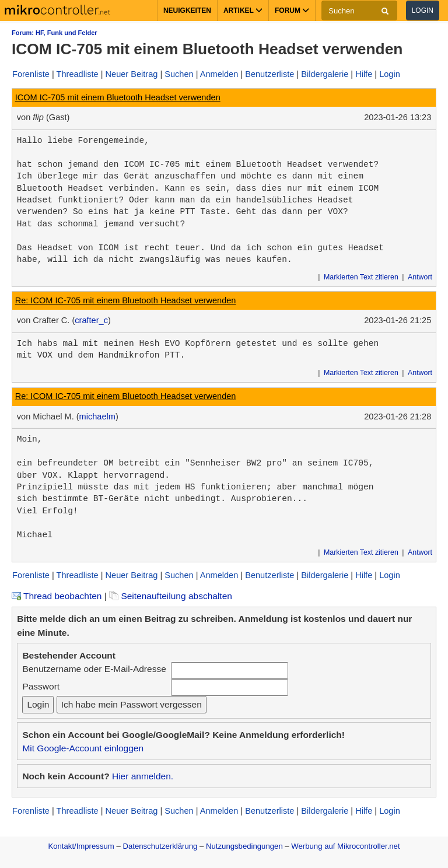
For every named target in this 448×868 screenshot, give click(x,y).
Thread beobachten (57, 596)
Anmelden (219, 74)
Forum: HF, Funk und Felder (55, 33)
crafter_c (91, 320)
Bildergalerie (325, 74)
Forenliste (31, 74)
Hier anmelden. (143, 776)
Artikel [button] (243, 10)
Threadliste (78, 74)
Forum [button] (292, 10)
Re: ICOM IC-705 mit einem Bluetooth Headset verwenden (126, 300)
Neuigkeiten (187, 10)
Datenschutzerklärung (160, 846)
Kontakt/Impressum (81, 846)
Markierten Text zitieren (361, 277)
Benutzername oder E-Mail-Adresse (94, 669)
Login (423, 10)
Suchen (179, 74)
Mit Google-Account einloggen (83, 748)
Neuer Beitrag (132, 74)
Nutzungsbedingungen (244, 846)
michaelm (97, 416)
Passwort (41, 686)
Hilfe (364, 74)
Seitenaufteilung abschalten (171, 596)
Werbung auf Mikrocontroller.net (345, 846)
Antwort (420, 277)
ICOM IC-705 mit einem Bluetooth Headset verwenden (118, 97)
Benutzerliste (269, 74)
